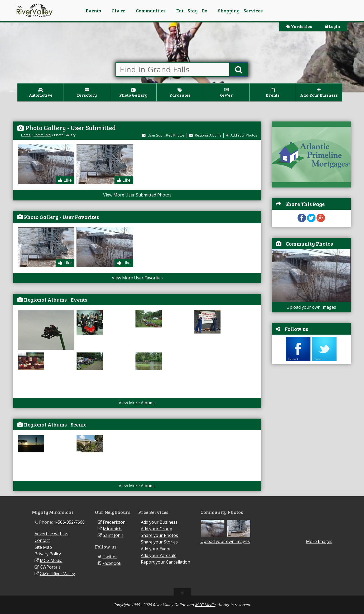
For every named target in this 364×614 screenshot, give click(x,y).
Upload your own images (225, 541)
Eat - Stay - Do (192, 11)
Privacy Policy (48, 554)
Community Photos (309, 243)
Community (42, 135)
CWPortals (50, 567)
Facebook (112, 563)
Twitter (110, 557)
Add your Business (159, 522)
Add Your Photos (241, 135)
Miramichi (113, 529)
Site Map (43, 547)
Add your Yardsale (159, 555)
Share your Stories (159, 542)
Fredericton (114, 522)
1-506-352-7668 (69, 522)
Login (333, 26)
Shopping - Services (240, 11)
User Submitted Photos (163, 135)
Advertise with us (51, 534)
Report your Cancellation (166, 562)
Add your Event (156, 549)
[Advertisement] (311, 402)
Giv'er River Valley (57, 574)
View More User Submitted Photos (137, 195)
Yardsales (299, 26)
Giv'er (118, 11)
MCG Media (51, 560)
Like (65, 180)
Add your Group (157, 529)
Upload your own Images (311, 307)
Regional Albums (205, 135)
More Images (319, 542)
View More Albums (137, 403)
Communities (151, 11)
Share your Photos (159, 535)
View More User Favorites (137, 278)
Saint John (113, 535)
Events (93, 11)
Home (26, 135)
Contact (42, 540)
